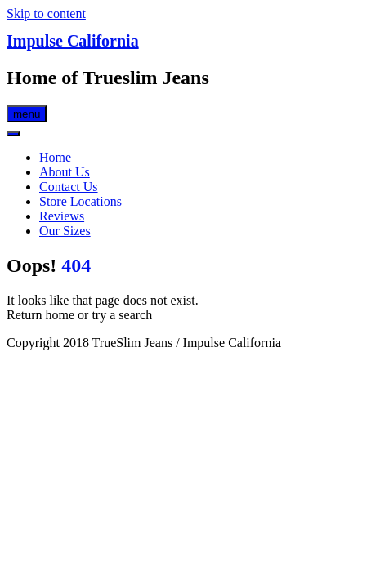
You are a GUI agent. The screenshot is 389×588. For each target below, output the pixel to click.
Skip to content (46, 13)
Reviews (62, 216)
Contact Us (69, 187)
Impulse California (73, 41)
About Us (65, 172)
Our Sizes (65, 231)
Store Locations (80, 201)
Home (55, 157)
